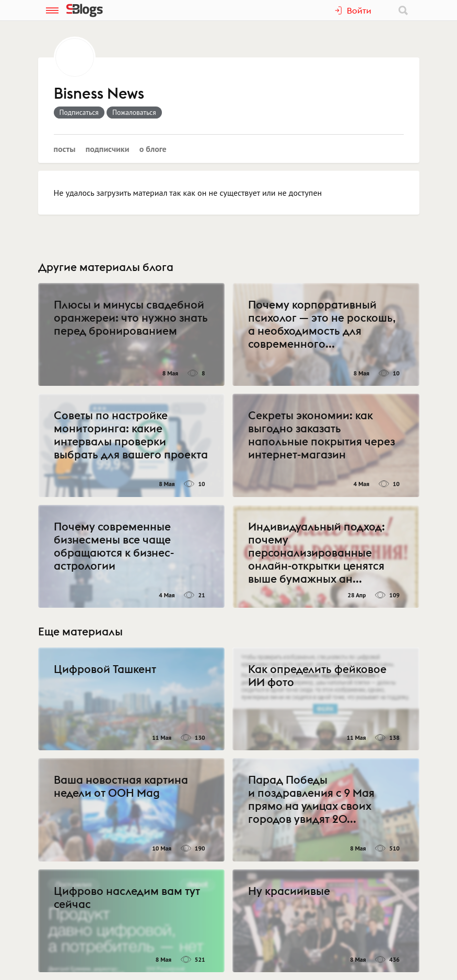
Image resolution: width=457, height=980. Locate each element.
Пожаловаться (134, 112)
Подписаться (79, 112)
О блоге (153, 149)
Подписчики (108, 149)
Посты (65, 149)
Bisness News (99, 94)
